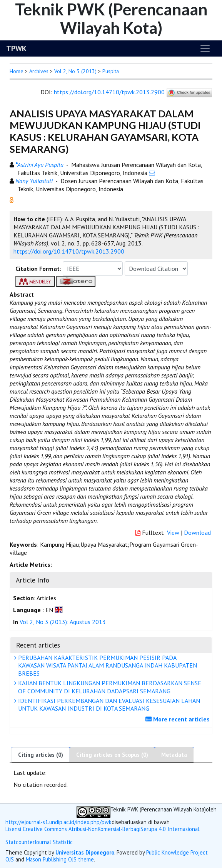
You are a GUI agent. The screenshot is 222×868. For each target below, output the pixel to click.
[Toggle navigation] (205, 48)
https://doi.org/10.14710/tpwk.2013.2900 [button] (69, 251)
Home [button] (17, 71)
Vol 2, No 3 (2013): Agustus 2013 (63, 622)
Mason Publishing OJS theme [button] (60, 859)
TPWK (16, 48)
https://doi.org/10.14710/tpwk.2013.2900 (109, 92)
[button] (12, 199)
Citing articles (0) (41, 755)
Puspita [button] (111, 71)
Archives (39, 71)
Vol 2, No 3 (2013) (75, 71)
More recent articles (179, 719)
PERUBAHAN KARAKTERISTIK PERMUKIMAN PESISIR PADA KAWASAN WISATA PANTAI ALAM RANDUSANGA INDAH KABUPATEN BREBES (107, 666)
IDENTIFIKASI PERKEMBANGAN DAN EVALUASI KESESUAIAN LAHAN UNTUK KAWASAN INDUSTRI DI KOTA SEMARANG (108, 705)
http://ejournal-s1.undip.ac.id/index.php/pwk (58, 822)
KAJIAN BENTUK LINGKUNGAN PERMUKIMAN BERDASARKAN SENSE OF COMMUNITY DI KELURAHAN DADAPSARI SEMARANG (109, 687)
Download (197, 532)
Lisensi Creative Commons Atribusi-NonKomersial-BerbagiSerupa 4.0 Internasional (102, 829)
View (173, 532)
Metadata (174, 755)
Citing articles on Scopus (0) (112, 755)
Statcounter (20, 842)
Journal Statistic (54, 842)
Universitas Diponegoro (85, 852)
